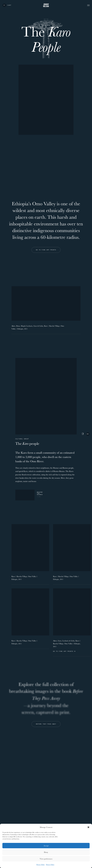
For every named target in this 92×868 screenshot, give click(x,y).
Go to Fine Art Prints (64, 651)
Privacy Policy (41, 864)
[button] (88, 827)
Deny (46, 852)
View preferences (46, 859)
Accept (46, 846)
